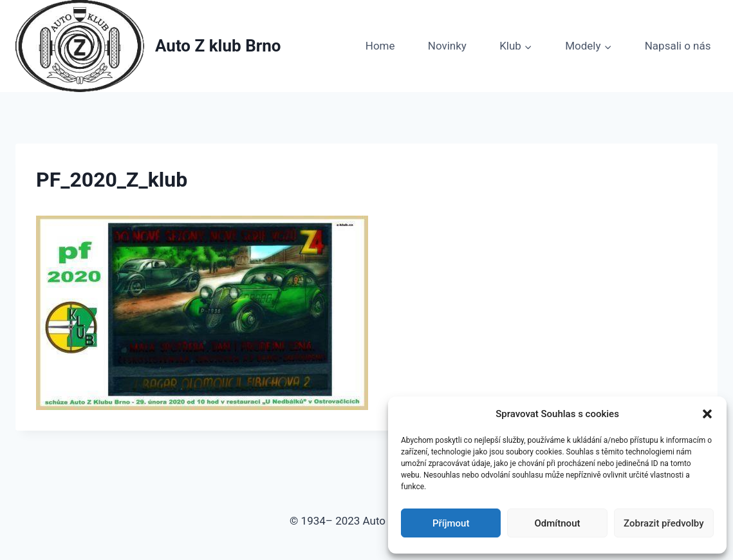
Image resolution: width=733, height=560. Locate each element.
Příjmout (451, 523)
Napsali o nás (678, 46)
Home (380, 46)
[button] (707, 414)
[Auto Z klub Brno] (148, 46)
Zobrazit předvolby (664, 523)
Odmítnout (558, 523)
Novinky (447, 46)
